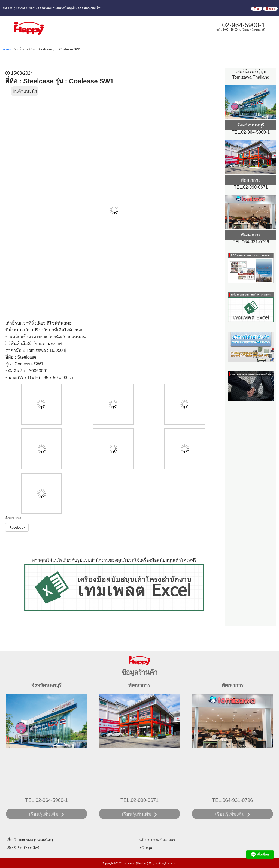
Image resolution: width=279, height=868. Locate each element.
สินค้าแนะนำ (25, 91)
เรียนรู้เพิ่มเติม (44, 814)
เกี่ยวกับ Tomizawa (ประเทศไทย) (30, 840)
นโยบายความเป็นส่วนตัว (157, 840)
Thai (257, 9)
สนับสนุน (146, 848)
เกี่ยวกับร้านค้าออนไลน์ (23, 848)
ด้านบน (8, 49)
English (270, 9)
